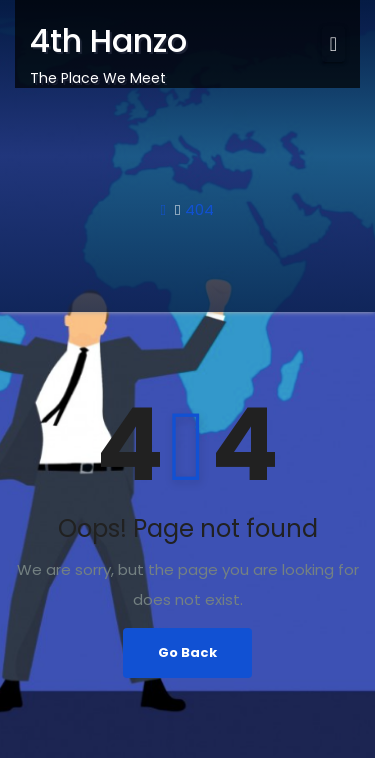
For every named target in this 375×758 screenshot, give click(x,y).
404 (199, 209)
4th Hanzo (108, 40)
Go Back (187, 652)
